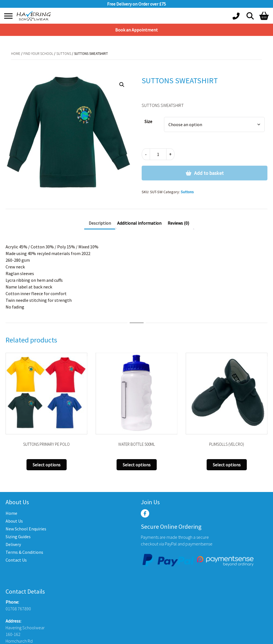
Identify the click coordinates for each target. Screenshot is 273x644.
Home (16, 54)
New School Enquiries (26, 529)
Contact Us (16, 560)
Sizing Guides (18, 537)
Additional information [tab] (139, 223)
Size (148, 121)
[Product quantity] (158, 154)
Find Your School (38, 54)
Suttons (64, 54)
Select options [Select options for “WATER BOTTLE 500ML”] (137, 465)
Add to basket (209, 173)
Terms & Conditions (24, 552)
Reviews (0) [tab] (178, 223)
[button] (122, 85)
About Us (14, 521)
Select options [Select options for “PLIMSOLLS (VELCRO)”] (227, 465)
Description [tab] (100, 223)
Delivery (13, 544)
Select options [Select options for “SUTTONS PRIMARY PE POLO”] (47, 465)
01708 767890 (18, 609)
